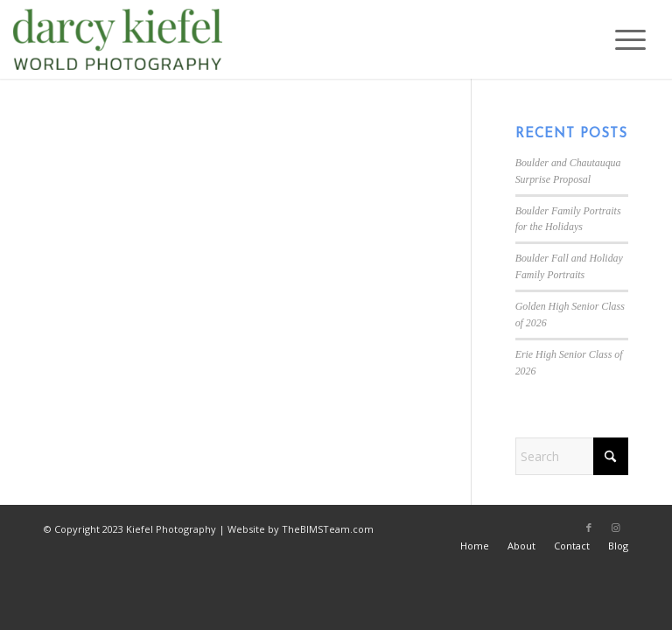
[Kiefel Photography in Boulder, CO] (118, 39)
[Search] (572, 456)
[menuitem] (622, 39)
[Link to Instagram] (615, 528)
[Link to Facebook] (589, 528)
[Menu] (622, 39)
